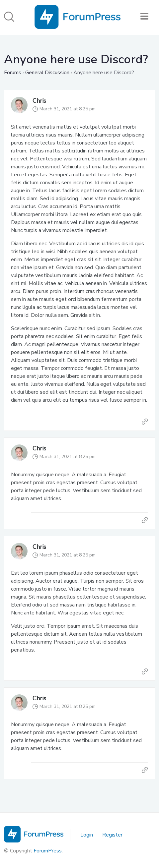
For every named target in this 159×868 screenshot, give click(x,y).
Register (112, 835)
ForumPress (48, 851)
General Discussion (47, 73)
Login (87, 835)
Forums (13, 73)
